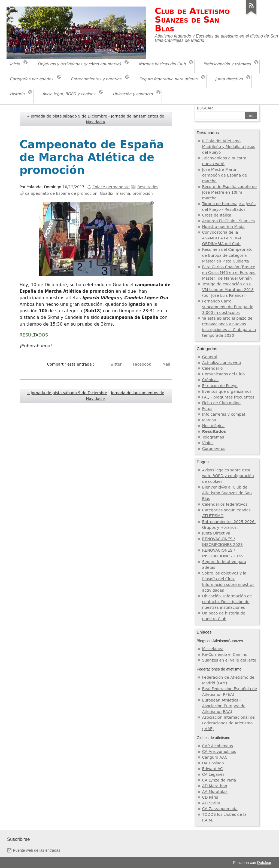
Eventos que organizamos (227, 391)
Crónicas (210, 380)
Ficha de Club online (221, 403)
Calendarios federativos (225, 504)
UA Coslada (213, 763)
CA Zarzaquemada (220, 809)
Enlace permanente (111, 187)
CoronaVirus (214, 449)
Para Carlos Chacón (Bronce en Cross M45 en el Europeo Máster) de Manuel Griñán (229, 273)
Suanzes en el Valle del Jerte (229, 660)
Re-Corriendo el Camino (225, 654)
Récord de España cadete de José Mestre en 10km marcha (229, 192)
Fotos (207, 409)
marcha (123, 193)
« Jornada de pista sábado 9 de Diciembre (67, 116)
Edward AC (213, 769)
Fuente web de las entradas (37, 850)
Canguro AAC (215, 757)
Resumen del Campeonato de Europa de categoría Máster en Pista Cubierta (227, 255)
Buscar (205, 108)
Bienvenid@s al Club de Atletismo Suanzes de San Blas (227, 493)
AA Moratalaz (215, 792)
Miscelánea (213, 649)
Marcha (209, 420)
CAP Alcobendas (218, 746)
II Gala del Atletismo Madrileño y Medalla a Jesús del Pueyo (229, 147)
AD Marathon (215, 786)
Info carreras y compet (224, 414)
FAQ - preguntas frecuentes (228, 397)
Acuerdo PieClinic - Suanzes (228, 221)
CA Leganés (213, 774)
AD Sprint (211, 803)
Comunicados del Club (224, 374)
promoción (143, 193)
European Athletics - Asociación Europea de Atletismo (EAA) (224, 706)
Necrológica (213, 426)
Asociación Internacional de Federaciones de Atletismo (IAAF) (228, 723)
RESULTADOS (34, 335)
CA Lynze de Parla (219, 780)
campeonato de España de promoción (61, 193)
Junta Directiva (216, 533)
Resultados (148, 187)
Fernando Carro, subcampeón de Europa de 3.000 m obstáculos (228, 307)
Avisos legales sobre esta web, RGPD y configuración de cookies (228, 476)
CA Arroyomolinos (219, 752)
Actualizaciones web (222, 363)
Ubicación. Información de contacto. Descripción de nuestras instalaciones (227, 602)
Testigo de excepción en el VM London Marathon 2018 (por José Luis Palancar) (228, 290)
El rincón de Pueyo (220, 386)
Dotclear (264, 863)
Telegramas (213, 437)
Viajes (208, 443)
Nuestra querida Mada (223, 227)
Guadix (106, 193)
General (210, 357)
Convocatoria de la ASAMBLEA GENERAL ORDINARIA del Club (222, 238)
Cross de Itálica (217, 215)
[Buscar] (221, 116)
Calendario (213, 368)
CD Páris (210, 797)
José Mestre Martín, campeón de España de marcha (225, 175)
